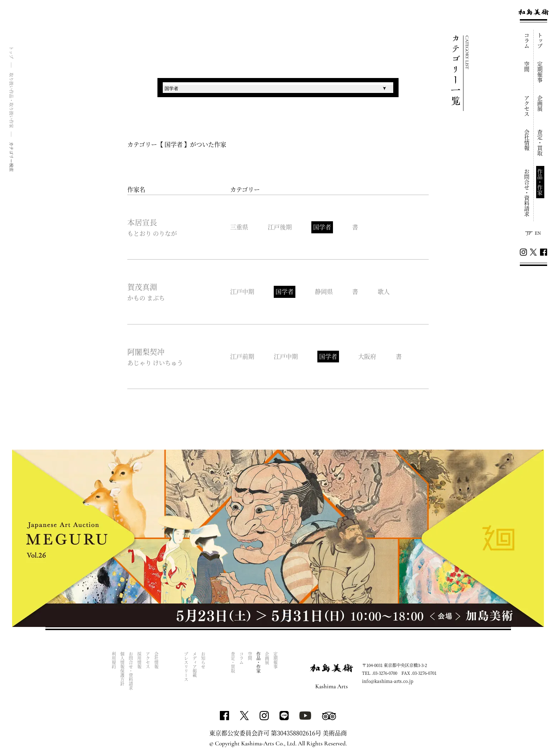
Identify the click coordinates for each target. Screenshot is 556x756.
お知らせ (203, 661)
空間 (527, 67)
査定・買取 (540, 143)
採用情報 (140, 661)
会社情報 (527, 140)
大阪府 (368, 357)
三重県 (239, 227)
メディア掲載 (195, 665)
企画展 (540, 103)
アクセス (527, 106)
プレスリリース (186, 667)
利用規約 (114, 661)
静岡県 (324, 292)
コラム (527, 41)
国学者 (322, 227)
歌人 (384, 292)
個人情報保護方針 (123, 669)
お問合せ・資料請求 (527, 193)
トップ (540, 41)
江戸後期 (280, 227)
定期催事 (540, 72)
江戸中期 (242, 292)
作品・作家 (540, 182)
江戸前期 (242, 357)
